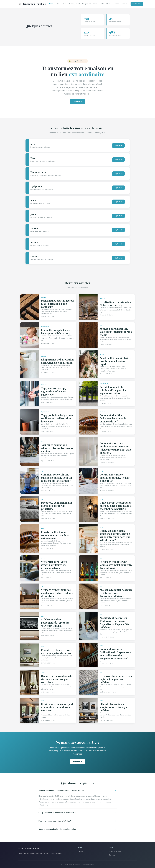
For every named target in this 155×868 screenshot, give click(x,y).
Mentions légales (115, 851)
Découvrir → (137, 4)
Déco (64, 4)
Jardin (102, 4)
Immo (95, 4)
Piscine (117, 4)
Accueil (52, 4)
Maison (109, 4)
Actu (58, 4)
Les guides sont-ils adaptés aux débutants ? (57, 813)
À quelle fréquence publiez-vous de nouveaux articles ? (62, 790)
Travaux (124, 4)
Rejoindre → (77, 761)
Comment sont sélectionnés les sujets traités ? (58, 829)
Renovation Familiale (32, 4)
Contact (112, 855)
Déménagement (74, 4)
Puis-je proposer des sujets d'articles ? (55, 821)
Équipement (87, 4)
